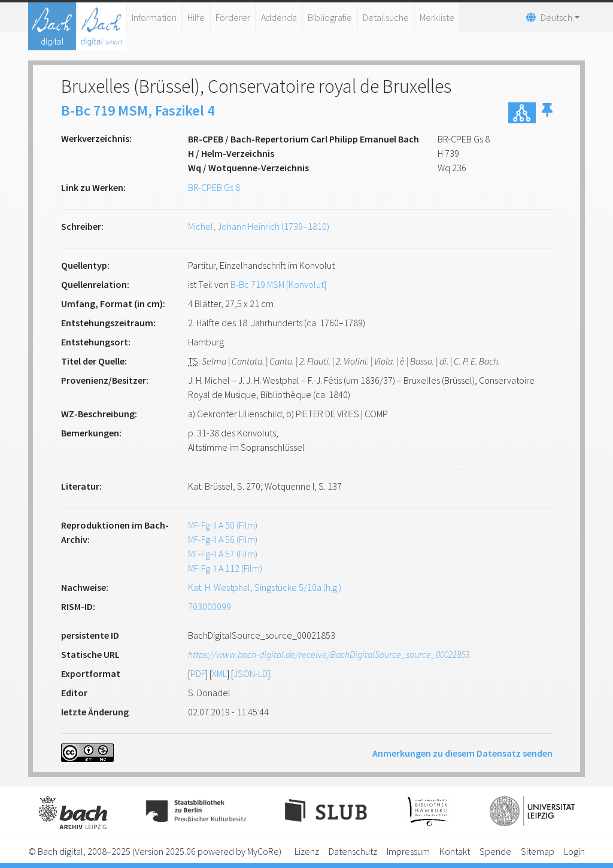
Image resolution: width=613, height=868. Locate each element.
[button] (547, 113)
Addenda (279, 17)
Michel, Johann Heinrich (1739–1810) (259, 226)
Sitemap (538, 851)
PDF (198, 673)
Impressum (408, 851)
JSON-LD (251, 673)
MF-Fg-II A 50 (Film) (223, 525)
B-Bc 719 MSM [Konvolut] (278, 284)
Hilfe (196, 17)
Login (574, 851)
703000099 (210, 606)
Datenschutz (353, 851)
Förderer (233, 17)
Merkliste (437, 17)
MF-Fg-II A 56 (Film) (223, 539)
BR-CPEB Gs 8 (214, 187)
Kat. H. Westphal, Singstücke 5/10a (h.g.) (265, 587)
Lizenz (307, 851)
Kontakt (455, 851)
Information (154, 17)
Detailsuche (386, 17)
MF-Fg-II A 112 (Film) (225, 568)
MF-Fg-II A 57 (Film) (223, 554)
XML (219, 673)
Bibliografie (330, 17)
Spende (495, 851)
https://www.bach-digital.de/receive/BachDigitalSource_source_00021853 (329, 654)
